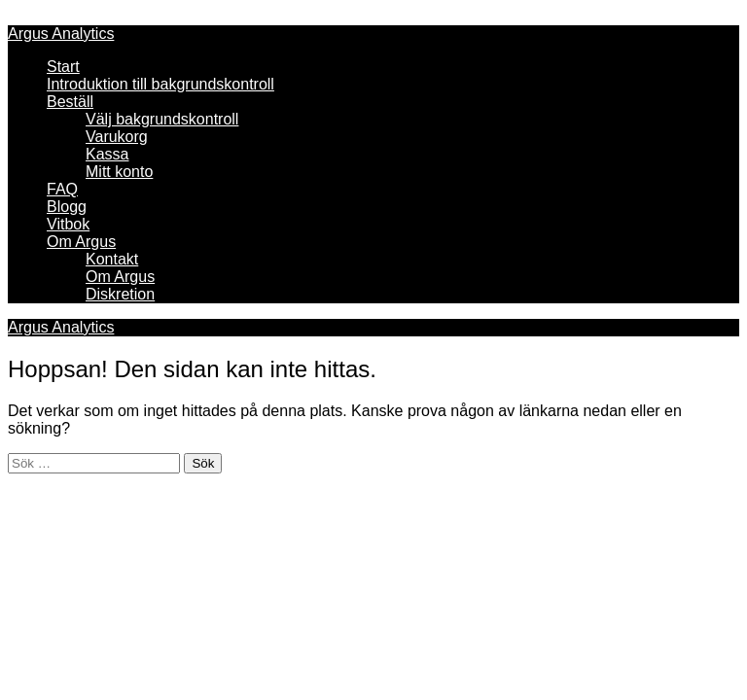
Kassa (107, 154)
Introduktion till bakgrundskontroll (160, 84)
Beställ (70, 102)
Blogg (67, 207)
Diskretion (120, 294)
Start (63, 67)
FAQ (62, 189)
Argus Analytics (61, 34)
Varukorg (117, 137)
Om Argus (81, 242)
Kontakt (112, 259)
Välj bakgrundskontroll (162, 119)
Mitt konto (119, 172)
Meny (27, 16)
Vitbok (68, 224)
